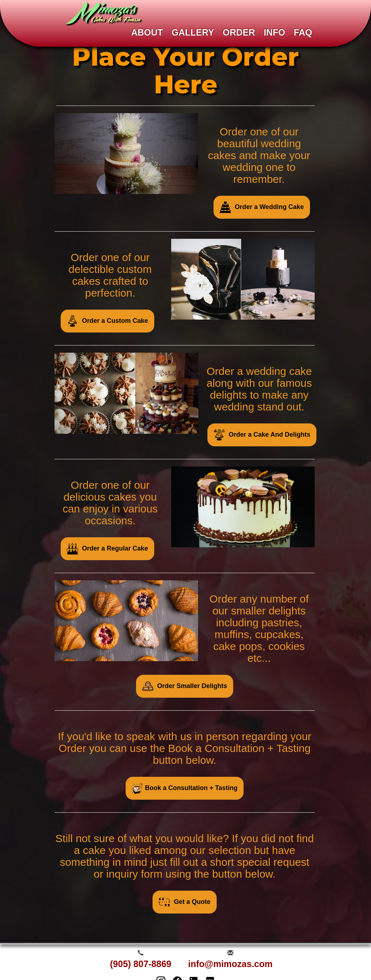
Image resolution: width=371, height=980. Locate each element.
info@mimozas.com (230, 964)
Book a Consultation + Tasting (185, 788)
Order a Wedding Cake (262, 207)
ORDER (239, 32)
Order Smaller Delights (185, 686)
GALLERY (193, 32)
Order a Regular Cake (107, 549)
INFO (274, 32)
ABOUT (147, 32)
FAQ (303, 32)
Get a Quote (184, 902)
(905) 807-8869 (141, 964)
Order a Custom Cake (107, 321)
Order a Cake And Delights (262, 435)
